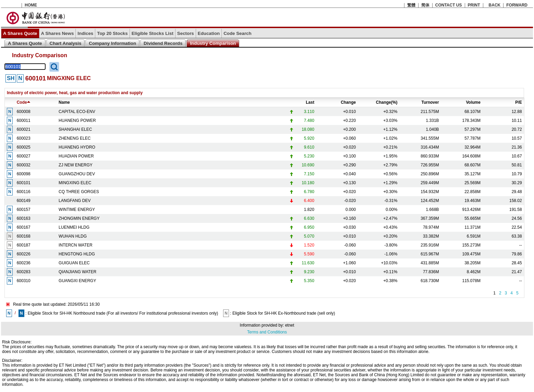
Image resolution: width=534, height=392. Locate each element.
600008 (24, 112)
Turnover (430, 102)
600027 (24, 156)
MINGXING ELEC (75, 183)
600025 (24, 147)
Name (64, 102)
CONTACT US (449, 5)
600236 (24, 263)
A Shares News (58, 33)
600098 (24, 174)
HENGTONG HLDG (77, 254)
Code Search (237, 33)
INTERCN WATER (76, 245)
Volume (473, 102)
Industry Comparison (213, 43)
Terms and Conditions (267, 332)
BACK (495, 5)
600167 (24, 227)
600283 (24, 272)
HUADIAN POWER (76, 156)
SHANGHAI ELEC (75, 129)
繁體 (411, 5)
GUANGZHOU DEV (77, 174)
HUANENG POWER (77, 121)
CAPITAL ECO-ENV (77, 112)
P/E (518, 102)
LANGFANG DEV (75, 201)
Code (23, 102)
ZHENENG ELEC (75, 138)
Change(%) (387, 102)
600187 (24, 245)
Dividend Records (163, 43)
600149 (24, 201)
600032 (24, 165)
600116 (24, 192)
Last (310, 102)
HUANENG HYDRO (77, 147)
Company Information (112, 43)
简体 (425, 5)
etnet (290, 325)
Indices (85, 33)
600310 (24, 281)
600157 (24, 210)
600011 (24, 121)
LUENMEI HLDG (74, 227)
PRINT (474, 5)
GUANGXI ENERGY (77, 281)
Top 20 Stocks (112, 33)
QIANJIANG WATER (77, 272)
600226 (24, 254)
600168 (24, 236)
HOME (31, 5)
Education (209, 33)
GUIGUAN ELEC (74, 263)
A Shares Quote (20, 33)
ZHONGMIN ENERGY (79, 218)
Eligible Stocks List (153, 33)
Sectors (186, 33)
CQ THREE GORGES (79, 192)
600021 (24, 129)
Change (348, 102)
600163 (24, 218)
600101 (24, 183)
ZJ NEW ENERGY (76, 165)
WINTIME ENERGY (77, 210)
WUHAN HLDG (73, 236)
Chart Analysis (66, 43)
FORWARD (517, 5)
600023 (24, 138)
